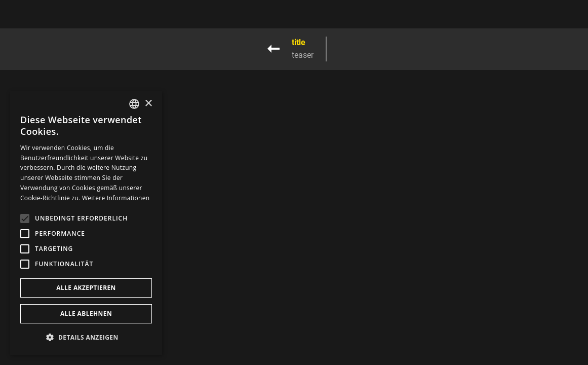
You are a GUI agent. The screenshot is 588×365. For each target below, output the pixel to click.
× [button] (148, 104)
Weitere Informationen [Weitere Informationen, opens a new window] (116, 198)
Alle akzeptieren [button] (86, 288)
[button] (86, 337)
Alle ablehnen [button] (86, 314)
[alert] (86, 223)
